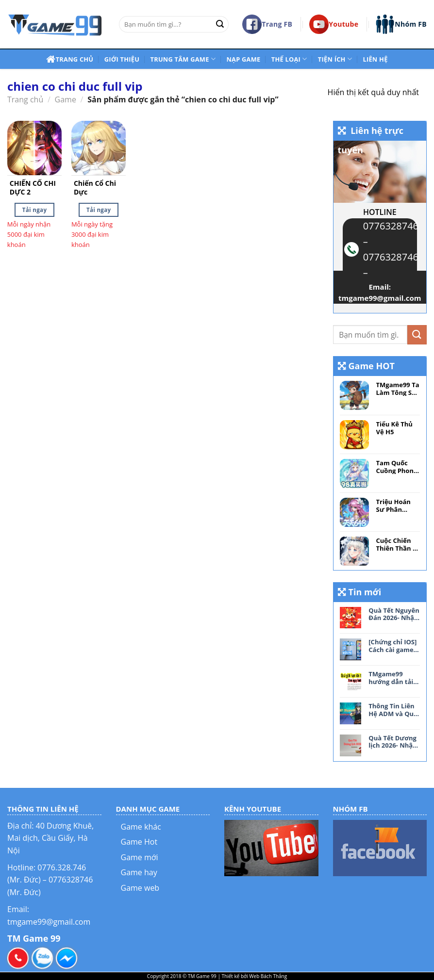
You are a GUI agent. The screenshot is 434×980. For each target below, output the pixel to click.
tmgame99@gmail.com (380, 298)
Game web (140, 888)
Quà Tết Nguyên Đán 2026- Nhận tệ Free (394, 614)
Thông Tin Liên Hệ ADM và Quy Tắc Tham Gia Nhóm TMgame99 (393, 710)
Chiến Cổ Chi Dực (95, 188)
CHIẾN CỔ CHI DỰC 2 (33, 188)
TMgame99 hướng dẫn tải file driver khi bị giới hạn (393, 678)
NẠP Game (243, 59)
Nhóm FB (401, 24)
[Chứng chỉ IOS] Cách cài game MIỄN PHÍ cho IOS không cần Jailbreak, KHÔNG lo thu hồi (392, 646)
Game (66, 99)
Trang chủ (70, 59)
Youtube (334, 24)
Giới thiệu (122, 59)
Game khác (141, 827)
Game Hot (139, 842)
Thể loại (289, 59)
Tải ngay (34, 210)
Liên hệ (375, 59)
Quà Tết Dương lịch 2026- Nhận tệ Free (392, 742)
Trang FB (267, 24)
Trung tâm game (183, 59)
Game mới (140, 857)
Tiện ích (335, 59)
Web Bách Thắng (268, 976)
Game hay (139, 872)
